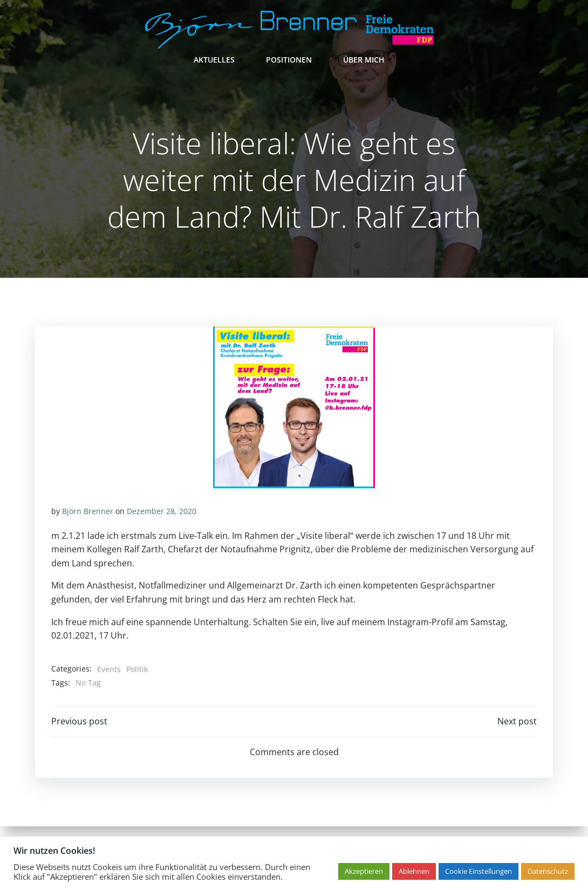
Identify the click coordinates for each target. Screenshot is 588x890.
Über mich (369, 60)
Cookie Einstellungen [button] (478, 871)
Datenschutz (548, 871)
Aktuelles (219, 60)
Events (109, 669)
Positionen (294, 60)
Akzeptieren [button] (364, 871)
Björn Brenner (88, 511)
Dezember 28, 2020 (162, 511)
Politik (137, 669)
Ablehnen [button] (414, 871)
